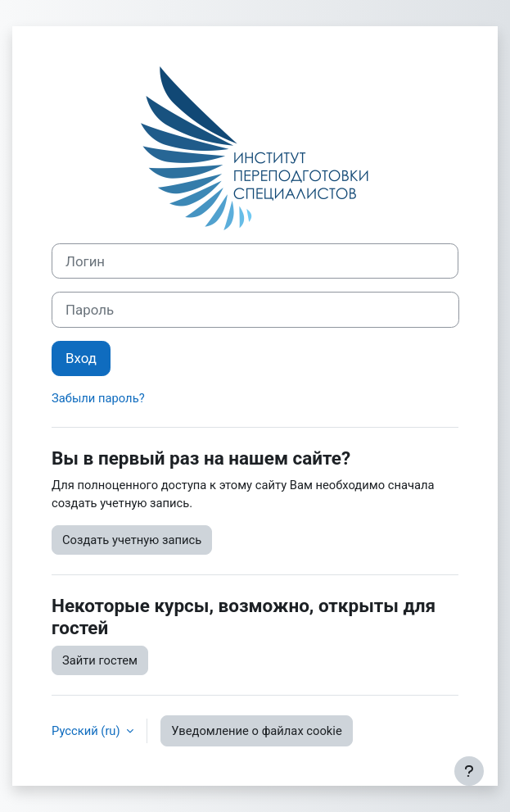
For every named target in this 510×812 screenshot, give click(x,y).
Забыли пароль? (98, 398)
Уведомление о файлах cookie (256, 731)
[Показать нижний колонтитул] (469, 771)
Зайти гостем (100, 660)
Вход (81, 358)
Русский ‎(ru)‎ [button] (87, 731)
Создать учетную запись (132, 540)
